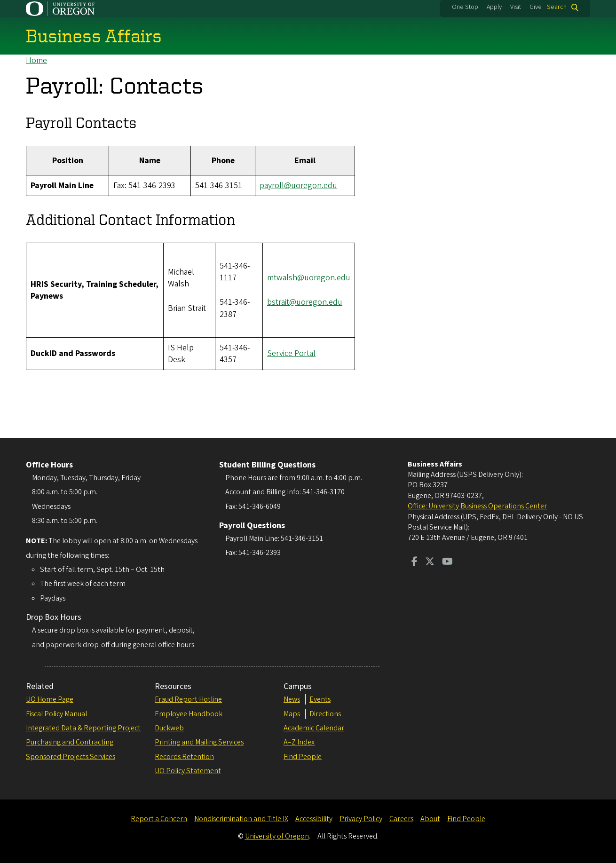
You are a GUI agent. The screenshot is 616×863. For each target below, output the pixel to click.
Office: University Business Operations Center (477, 506)
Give (536, 7)
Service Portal (291, 354)
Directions (325, 714)
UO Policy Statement (188, 771)
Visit (516, 7)
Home (36, 60)
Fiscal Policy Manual (56, 714)
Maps (292, 714)
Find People (303, 757)
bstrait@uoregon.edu (305, 303)
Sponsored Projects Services (71, 757)
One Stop (465, 7)
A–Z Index (299, 742)
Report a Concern (159, 819)
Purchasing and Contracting (70, 742)
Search (557, 7)
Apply (494, 7)
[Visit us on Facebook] (415, 562)
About (430, 819)
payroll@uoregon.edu (298, 186)
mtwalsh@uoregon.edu (309, 278)
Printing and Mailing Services (199, 742)
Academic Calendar (314, 728)
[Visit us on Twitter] (430, 562)
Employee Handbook (189, 714)
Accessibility (314, 819)
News (292, 699)
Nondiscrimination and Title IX (241, 819)
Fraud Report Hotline (188, 699)
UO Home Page (50, 699)
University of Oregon (277, 836)
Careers (401, 819)
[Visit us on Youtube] (447, 562)
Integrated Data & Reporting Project (83, 728)
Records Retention (184, 757)
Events (320, 699)
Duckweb (169, 728)
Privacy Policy (361, 819)
